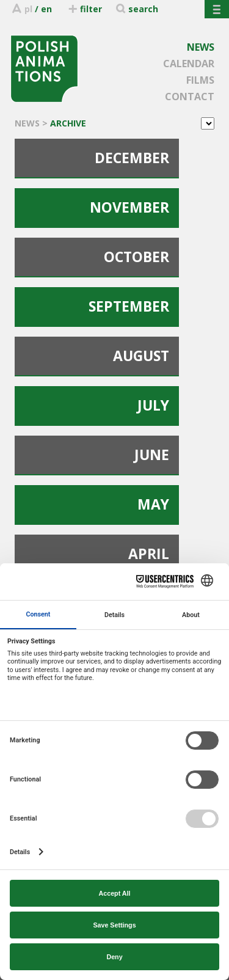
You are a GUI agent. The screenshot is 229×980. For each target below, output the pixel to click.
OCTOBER (136, 257)
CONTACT (190, 97)
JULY (153, 405)
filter (85, 9)
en (46, 9)
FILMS (200, 80)
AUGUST (141, 356)
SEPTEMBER (129, 306)
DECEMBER (132, 158)
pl (28, 9)
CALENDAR (189, 64)
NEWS (201, 47)
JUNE (152, 455)
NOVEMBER (129, 207)
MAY (153, 504)
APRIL (149, 554)
